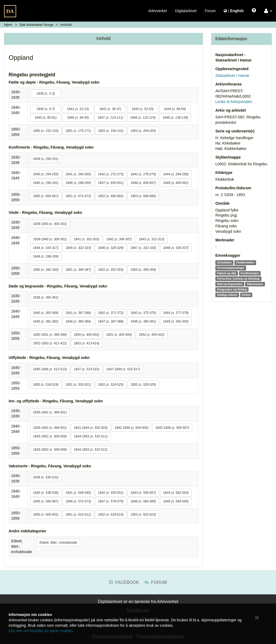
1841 (78, 109)
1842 (110, 109)
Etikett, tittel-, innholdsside (58, 543)
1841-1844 (91, 428)
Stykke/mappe (228, 157)
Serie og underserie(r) (235, 131)
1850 (46, 131)
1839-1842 (50, 412)
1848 (143, 118)
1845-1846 (50, 369)
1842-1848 (172, 428)
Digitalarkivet (186, 11)
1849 (175, 118)
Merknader (225, 240)
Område (222, 203)
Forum (210, 11)
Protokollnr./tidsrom (233, 188)
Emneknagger (228, 255)
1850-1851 (50, 335)
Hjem (8, 25)
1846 (78, 118)
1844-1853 (91, 436)
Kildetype (224, 173)
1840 (46, 109)
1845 (46, 118)
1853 (143, 131)
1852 (111, 131)
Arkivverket (158, 11)
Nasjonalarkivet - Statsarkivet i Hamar (234, 57)
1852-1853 (50, 343)
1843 (142, 109)
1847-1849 (123, 369)
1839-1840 (50, 224)
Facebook (124, 582)
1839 (46, 94)
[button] (268, 11)
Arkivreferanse (229, 84)
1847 (110, 118)
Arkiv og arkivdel (231, 110)
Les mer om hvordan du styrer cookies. (41, 631)
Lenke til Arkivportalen (234, 102)
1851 (78, 131)
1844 (175, 109)
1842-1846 (131, 428)
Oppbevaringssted (232, 69)
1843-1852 (50, 436)
